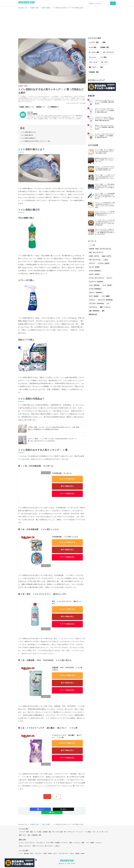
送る (52, 812)
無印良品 (27, 853)
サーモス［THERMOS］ (95, 289)
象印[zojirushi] (93, 314)
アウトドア (92, 263)
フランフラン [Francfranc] (96, 303)
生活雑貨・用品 (105, 47)
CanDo (83, 853)
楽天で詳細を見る (67, 486)
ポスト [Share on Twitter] (63, 809)
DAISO (50, 853)
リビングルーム (93, 307)
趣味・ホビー (92, 67)
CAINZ (45, 853)
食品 (102, 67)
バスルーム (92, 300)
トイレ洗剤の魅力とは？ (28, 132)
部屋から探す (22, 840)
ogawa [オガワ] (106, 256)
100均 (92, 245)
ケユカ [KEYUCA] (94, 285)
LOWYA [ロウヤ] (94, 256)
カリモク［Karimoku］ (95, 271)
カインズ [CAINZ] (94, 267)
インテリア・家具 (94, 42)
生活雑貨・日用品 (23, 86)
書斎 (83, 843)
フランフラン (38, 853)
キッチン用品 (92, 47)
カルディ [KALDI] (94, 274)
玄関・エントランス (38, 846)
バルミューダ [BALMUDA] (105, 300)
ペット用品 (103, 57)
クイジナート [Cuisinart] (96, 282)
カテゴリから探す (24, 829)
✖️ (36, 860)
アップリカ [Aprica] (103, 263)
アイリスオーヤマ (63, 853)
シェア (40, 809)
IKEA (32, 853)
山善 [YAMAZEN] (94, 311)
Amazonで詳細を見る (67, 479)
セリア (55, 853)
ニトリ (21, 853)
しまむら (106, 260)
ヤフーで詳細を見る (67, 494)
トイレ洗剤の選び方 (27, 135)
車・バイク (105, 62)
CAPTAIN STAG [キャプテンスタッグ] (100, 249)
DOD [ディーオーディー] (96, 252)
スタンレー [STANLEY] (96, 293)
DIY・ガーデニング (108, 52)
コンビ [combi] (107, 285)
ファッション (92, 57)
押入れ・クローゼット (25, 846)
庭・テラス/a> (49, 846)
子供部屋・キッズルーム (61, 843)
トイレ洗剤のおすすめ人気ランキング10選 (35, 141)
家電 (104, 42)
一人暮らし (57, 846)
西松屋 (77, 853)
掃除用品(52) (40, 107)
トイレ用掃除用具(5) (53, 107)
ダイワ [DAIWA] (94, 296)
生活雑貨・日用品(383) (26, 107)
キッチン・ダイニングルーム (96, 278)
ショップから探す (24, 851)
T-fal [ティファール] (95, 260)
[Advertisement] (67, 23)
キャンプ (109, 278)
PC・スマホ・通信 (94, 52)
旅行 (103, 311)
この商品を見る (46, 473)
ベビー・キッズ (93, 62)
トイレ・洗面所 (105, 296)
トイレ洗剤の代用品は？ (28, 138)
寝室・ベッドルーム (105, 307)
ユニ (108, 303)
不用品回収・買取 (94, 72)
